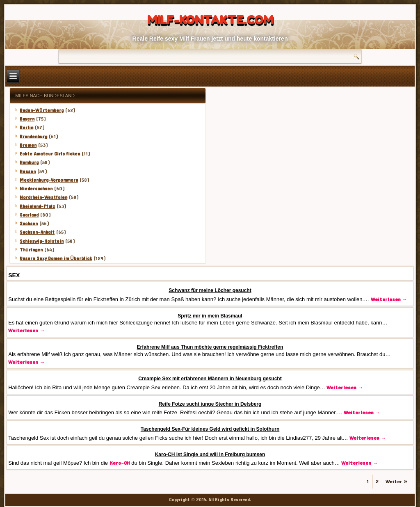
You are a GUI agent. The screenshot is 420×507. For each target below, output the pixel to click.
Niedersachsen (36, 189)
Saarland (29, 215)
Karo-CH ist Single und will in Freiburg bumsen (210, 454)
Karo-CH (120, 463)
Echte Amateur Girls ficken (50, 154)
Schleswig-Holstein (42, 241)
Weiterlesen (389, 299)
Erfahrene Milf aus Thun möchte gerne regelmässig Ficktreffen (210, 347)
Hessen (28, 171)
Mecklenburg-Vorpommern (49, 180)
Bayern (27, 119)
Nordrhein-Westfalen (43, 197)
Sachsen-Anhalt (37, 232)
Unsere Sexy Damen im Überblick (56, 258)
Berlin (26, 128)
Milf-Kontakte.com (210, 20)
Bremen (28, 145)
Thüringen (31, 250)
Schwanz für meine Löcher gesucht (210, 290)
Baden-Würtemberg (41, 110)
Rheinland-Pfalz (37, 206)
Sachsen (29, 224)
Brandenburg (33, 137)
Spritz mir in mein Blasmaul (210, 316)
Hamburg (29, 162)
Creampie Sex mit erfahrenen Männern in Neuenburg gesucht (210, 379)
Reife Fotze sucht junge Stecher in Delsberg (210, 404)
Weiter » (397, 482)
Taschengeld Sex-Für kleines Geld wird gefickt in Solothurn (210, 429)
